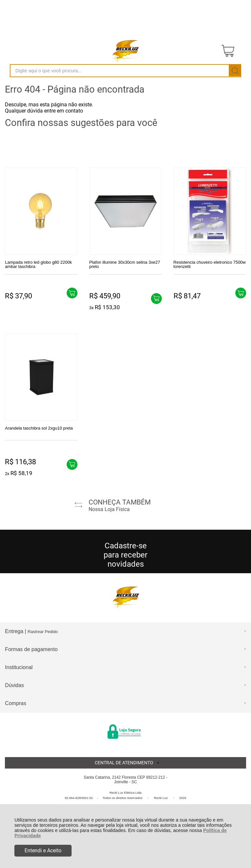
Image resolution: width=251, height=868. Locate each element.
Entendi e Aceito (43, 850)
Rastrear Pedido (42, 632)
